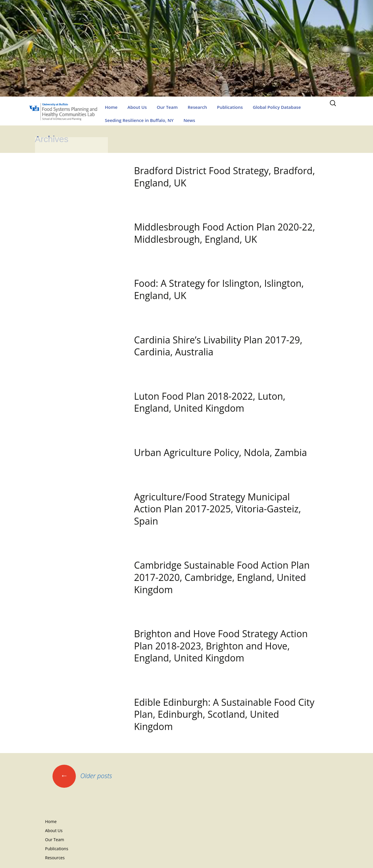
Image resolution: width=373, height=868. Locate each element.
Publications (230, 107)
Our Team (167, 107)
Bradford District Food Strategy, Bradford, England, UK (225, 177)
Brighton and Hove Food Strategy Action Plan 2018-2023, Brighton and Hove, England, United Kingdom (221, 646)
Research (197, 107)
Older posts (82, 776)
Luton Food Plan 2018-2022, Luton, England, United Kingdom (210, 402)
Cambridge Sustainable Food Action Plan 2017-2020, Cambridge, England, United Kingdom (222, 577)
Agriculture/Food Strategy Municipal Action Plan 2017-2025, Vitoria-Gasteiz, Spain (218, 509)
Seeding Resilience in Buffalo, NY (139, 120)
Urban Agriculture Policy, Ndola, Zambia (221, 452)
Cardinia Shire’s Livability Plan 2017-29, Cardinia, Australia (218, 346)
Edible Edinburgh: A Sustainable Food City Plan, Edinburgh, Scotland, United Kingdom (224, 714)
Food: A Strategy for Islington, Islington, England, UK (219, 289)
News (189, 120)
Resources (55, 858)
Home (111, 107)
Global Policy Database (277, 107)
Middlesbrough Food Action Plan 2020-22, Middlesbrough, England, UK (225, 233)
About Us (137, 107)
